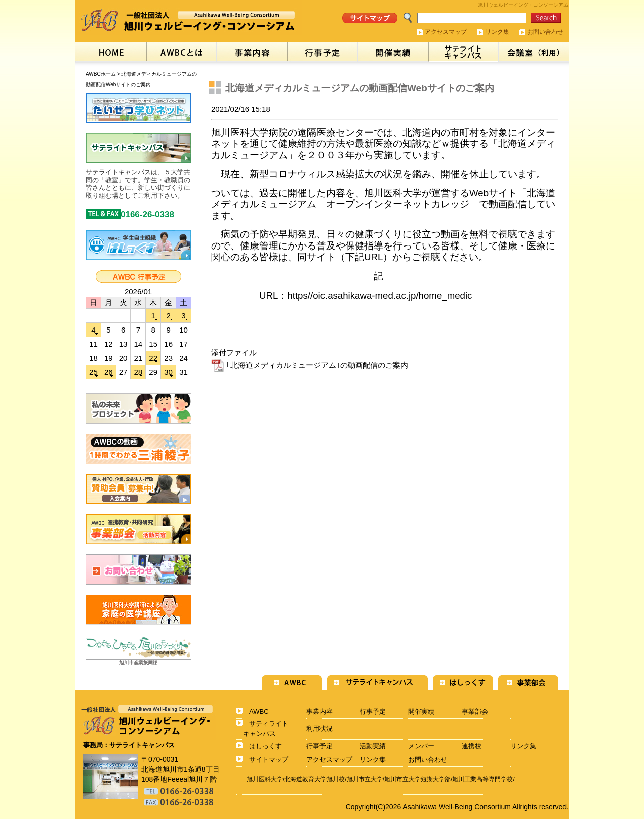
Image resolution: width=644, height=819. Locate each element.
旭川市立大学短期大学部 (418, 779)
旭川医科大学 (265, 779)
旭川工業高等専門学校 (482, 779)
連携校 (472, 746)
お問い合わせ (545, 32)
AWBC (259, 712)
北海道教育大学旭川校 (314, 779)
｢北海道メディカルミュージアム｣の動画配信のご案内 (310, 365)
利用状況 (319, 729)
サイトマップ (269, 759)
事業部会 (475, 712)
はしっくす (265, 746)
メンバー (421, 746)
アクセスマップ (446, 32)
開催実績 (421, 712)
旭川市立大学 (365, 779)
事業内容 (319, 712)
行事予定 (373, 712)
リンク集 (497, 32)
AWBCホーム (101, 74)
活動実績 (373, 746)
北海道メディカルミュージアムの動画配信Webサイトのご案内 (360, 88)
